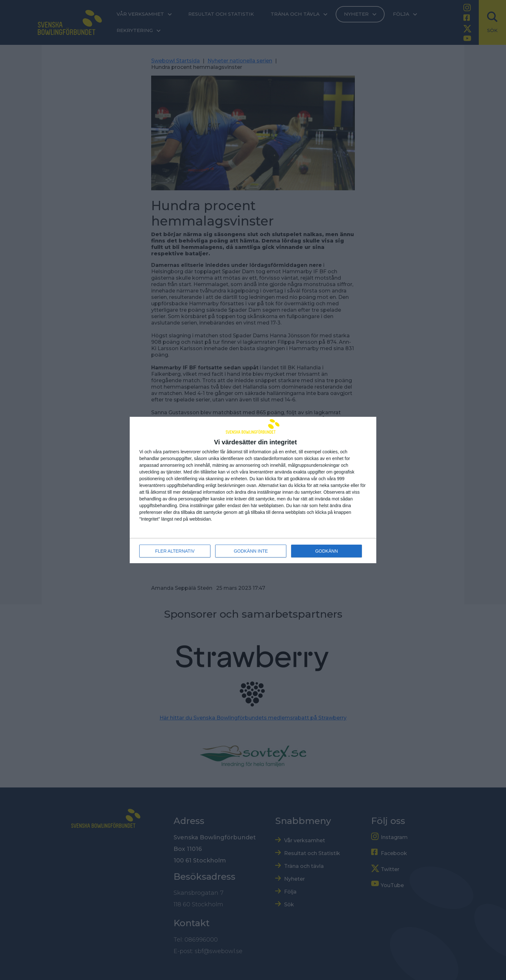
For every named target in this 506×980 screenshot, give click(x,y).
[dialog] (253, 490)
